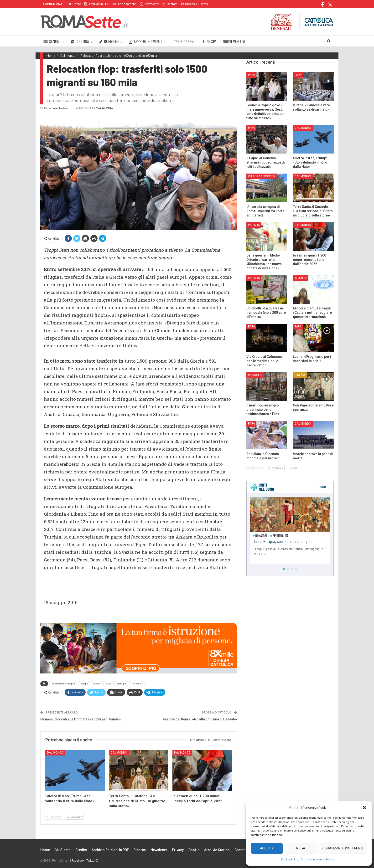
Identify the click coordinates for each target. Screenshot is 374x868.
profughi (121, 684)
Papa (251, 75)
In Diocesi (255, 375)
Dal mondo (55, 753)
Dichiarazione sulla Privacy (318, 859)
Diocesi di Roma (195, 4)
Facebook (78, 861)
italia (109, 684)
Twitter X (92, 861)
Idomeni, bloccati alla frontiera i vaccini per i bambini (81, 719)
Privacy (178, 850)
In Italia (254, 225)
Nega (301, 848)
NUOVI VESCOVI (234, 41)
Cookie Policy (290, 859)
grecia (97, 684)
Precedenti (55, 817)
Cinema (300, 375)
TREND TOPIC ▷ (184, 41)
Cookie (194, 850)
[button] (364, 808)
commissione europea (63, 684)
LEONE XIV (209, 41)
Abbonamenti (125, 4)
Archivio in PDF (97, 4)
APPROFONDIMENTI (145, 41)
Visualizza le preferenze (343, 848)
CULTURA (80, 41)
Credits (81, 850)
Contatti (170, 4)
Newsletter (150, 4)
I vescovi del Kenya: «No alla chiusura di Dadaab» (199, 719)
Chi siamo (63, 850)
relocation (137, 684)
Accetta (267, 848)
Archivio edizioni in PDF (110, 850)
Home (75, 4)
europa (84, 684)
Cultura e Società (262, 176)
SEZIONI (52, 41)
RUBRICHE (109, 41)
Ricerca (140, 850)
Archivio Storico (217, 850)
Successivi (75, 817)
